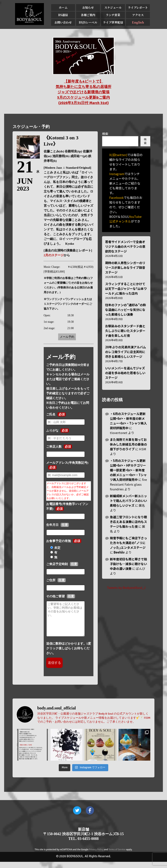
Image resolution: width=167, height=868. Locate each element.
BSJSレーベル (88, 22)
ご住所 (51, 580)
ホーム (63, 7)
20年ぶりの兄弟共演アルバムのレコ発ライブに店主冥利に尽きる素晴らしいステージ (126, 352)
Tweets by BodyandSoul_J (126, 588)
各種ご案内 (88, 15)
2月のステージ (54, 255)
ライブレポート (138, 7)
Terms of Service (117, 856)
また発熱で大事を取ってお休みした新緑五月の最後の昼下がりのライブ (128, 444)
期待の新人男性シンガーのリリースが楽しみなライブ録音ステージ (125, 267)
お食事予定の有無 (59, 541)
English (138, 22)
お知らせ (88, 7)
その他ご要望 (55, 596)
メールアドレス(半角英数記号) (67, 463)
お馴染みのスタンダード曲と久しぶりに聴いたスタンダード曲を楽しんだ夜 (125, 331)
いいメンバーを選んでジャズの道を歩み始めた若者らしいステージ (125, 373)
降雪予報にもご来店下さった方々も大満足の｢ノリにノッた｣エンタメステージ (128, 543)
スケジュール (113, 7)
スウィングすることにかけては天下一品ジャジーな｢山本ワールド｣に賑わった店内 (126, 289)
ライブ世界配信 (113, 22)
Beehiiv (119, 552)
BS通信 (63, 15)
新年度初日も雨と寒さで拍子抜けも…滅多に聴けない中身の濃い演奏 (128, 564)
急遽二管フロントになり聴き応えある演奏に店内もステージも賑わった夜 (128, 522)
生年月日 (52, 525)
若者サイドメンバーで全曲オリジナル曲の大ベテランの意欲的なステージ (125, 246)
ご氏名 (51, 414)
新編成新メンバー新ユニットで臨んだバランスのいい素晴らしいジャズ (128, 501)
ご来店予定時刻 (57, 564)
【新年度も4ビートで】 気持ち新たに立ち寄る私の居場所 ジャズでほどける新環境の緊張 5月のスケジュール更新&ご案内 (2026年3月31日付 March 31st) (83, 92)
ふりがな (52, 430)
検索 (105, 134)
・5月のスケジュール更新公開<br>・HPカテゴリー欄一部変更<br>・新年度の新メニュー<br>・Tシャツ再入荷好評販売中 (128, 470)
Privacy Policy (96, 856)
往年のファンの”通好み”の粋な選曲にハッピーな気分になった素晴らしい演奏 (126, 310)
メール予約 (67, 337)
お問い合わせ (63, 22)
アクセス (138, 15)
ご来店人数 (54, 447)
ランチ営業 (113, 15)
